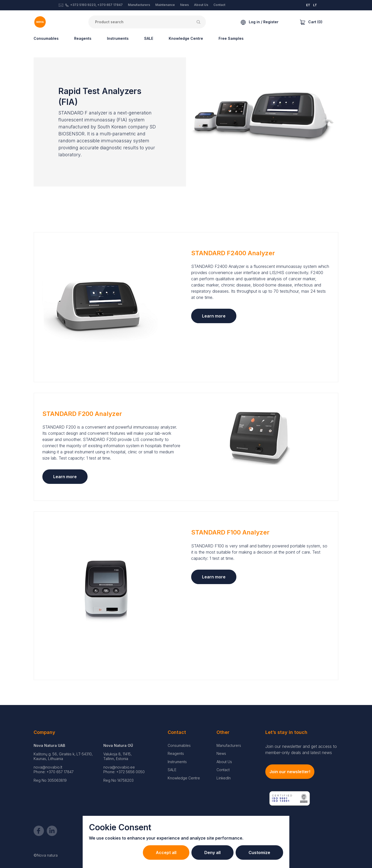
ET (308, 5)
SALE (149, 38)
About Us (201, 5)
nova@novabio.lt (48, 767)
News (184, 5)
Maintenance (165, 5)
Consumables (46, 38)
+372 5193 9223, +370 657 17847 (96, 5)
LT (315, 5)
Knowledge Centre (186, 38)
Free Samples (231, 38)
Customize (259, 853)
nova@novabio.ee (119, 767)
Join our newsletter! (290, 772)
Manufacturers (139, 5)
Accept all (166, 853)
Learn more (214, 316)
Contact (219, 5)
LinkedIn (224, 778)
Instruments (118, 38)
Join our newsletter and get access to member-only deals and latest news (301, 749)
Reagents (83, 38)
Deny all (212, 853)
